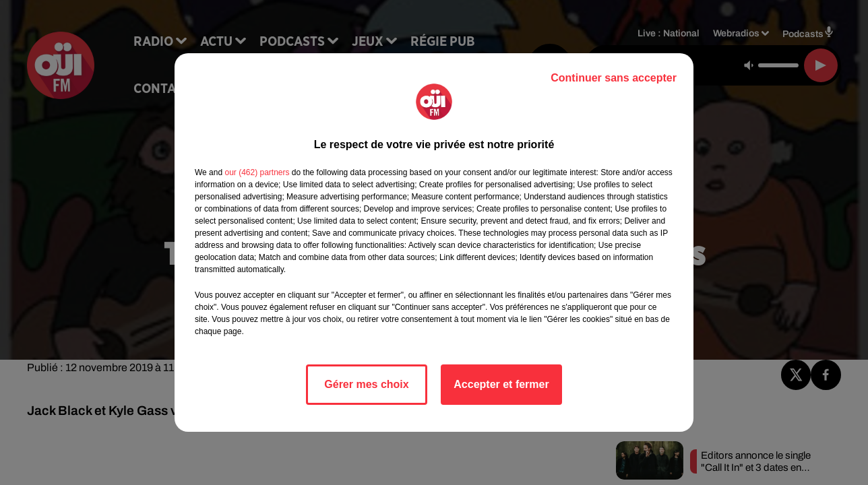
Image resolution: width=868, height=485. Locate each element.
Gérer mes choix (366, 384)
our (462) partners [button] (257, 172)
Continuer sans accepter (614, 78)
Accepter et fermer (501, 384)
